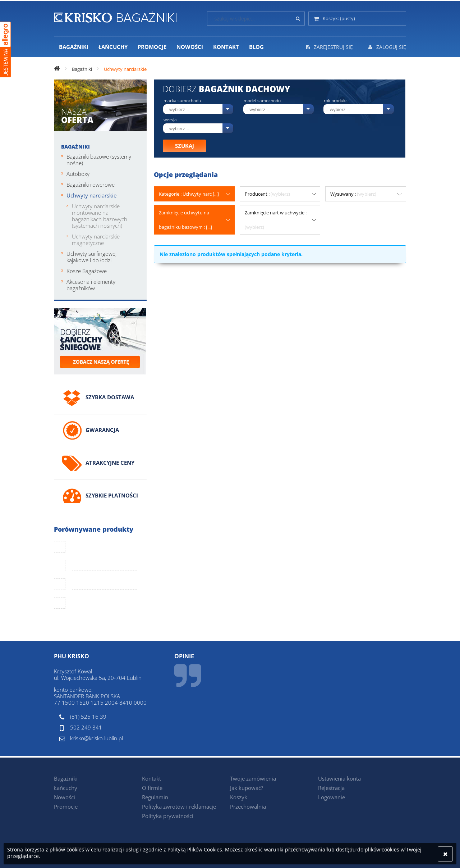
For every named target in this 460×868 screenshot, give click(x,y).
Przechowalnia (248, 806)
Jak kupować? (247, 788)
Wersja (170, 120)
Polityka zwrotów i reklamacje (179, 806)
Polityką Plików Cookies (195, 849)
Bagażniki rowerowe (91, 185)
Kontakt (151, 778)
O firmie (152, 788)
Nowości (65, 797)
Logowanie (332, 797)
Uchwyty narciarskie (91, 195)
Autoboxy (78, 174)
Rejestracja (331, 788)
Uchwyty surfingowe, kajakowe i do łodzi (91, 257)
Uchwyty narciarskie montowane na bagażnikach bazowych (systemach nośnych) (100, 216)
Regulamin (155, 797)
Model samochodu (262, 101)
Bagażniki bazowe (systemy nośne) (99, 160)
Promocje (66, 806)
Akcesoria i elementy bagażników (91, 285)
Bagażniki (75, 147)
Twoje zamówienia (253, 778)
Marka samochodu (182, 101)
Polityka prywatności (168, 816)
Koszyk (239, 797)
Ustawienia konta (339, 778)
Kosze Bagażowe (87, 271)
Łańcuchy (66, 788)
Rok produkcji (337, 101)
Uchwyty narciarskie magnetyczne (96, 240)
